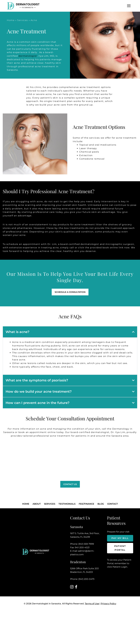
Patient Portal (120, 548)
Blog (101, 504)
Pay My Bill (120, 538)
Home (11, 20)
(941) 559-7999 (86, 544)
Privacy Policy (109, 604)
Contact (113, 504)
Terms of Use (92, 604)
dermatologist (28, 56)
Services (23, 20)
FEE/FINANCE (86, 504)
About (37, 504)
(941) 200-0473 (86, 579)
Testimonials (67, 504)
